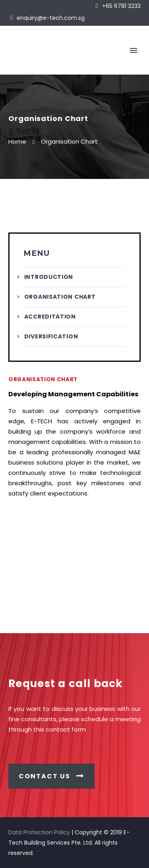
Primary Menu (134, 50)
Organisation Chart (60, 297)
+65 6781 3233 (121, 6)
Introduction (49, 277)
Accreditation (50, 317)
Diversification (51, 336)
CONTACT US (51, 776)
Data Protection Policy (39, 832)
